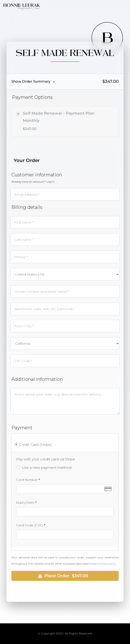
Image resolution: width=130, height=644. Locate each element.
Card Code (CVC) (31, 525)
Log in (51, 182)
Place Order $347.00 (66, 576)
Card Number (28, 480)
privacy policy (107, 564)
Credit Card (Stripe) (35, 445)
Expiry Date (26, 503)
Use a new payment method (47, 468)
